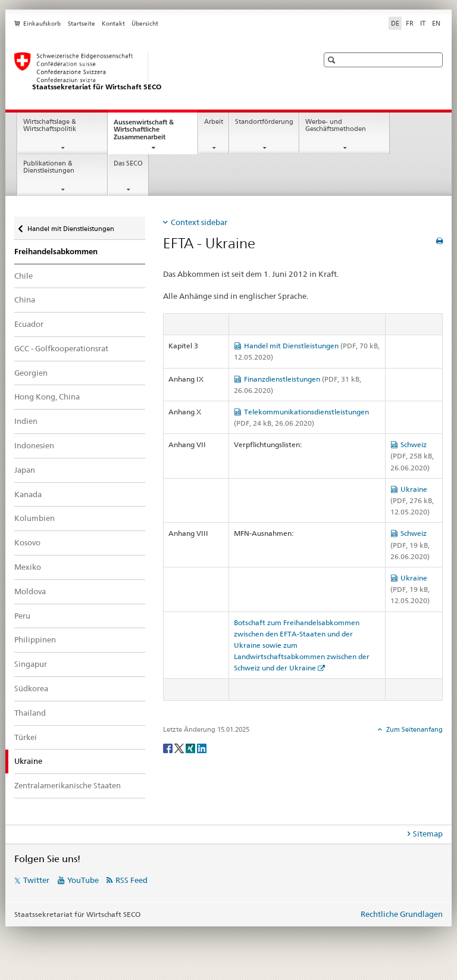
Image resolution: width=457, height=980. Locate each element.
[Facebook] (169, 748)
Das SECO (128, 163)
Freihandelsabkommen (56, 252)
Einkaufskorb (42, 24)
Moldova (30, 591)
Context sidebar (199, 222)
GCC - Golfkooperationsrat (61, 348)
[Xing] (191, 748)
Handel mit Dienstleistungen (71, 226)
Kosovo (27, 542)
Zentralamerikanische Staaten (68, 785)
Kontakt (113, 24)
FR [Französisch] (410, 23)
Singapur (31, 664)
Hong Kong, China (47, 397)
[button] (333, 60)
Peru (22, 616)
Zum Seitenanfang (414, 729)
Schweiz (412, 456)
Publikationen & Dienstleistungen (49, 167)
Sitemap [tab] (428, 834)
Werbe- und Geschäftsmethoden (336, 126)
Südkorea (31, 688)
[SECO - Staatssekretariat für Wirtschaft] (154, 72)
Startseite (82, 24)
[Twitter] (180, 748)
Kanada (28, 494)
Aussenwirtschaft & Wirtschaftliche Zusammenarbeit (150, 133)
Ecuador (29, 324)
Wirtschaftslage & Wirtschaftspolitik (50, 126)
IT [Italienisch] (423, 23)
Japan (25, 470)
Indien (26, 421)
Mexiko (28, 567)
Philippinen (35, 639)
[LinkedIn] (202, 748)
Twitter (36, 880)
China (25, 299)
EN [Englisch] (436, 23)
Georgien (31, 373)
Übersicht (145, 24)
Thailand (30, 713)
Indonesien (34, 445)
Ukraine (412, 500)
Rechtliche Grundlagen (402, 914)
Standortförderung (264, 122)
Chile (24, 276)
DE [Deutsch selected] (395, 23)
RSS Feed (132, 880)
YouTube (83, 880)
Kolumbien (35, 518)
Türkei (26, 737)
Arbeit (214, 122)
